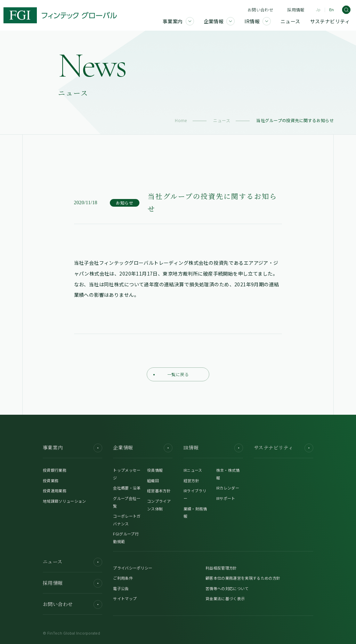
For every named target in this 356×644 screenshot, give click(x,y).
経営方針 (191, 480)
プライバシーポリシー (133, 568)
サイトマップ (125, 598)
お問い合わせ (260, 10)
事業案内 (72, 448)
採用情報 (296, 10)
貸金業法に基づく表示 (225, 598)
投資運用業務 (55, 491)
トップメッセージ (127, 474)
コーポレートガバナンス (127, 520)
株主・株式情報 (228, 474)
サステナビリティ (284, 448)
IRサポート (226, 498)
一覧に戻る (171, 374)
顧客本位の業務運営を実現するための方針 (243, 578)
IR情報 (213, 448)
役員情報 (155, 470)
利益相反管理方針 (221, 568)
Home (181, 120)
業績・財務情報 (195, 512)
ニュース (222, 120)
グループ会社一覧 (127, 502)
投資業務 (51, 480)
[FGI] (60, 15)
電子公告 (121, 588)
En (331, 10)
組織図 (153, 480)
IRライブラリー (195, 494)
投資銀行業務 (55, 470)
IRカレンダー (228, 488)
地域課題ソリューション (64, 501)
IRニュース (193, 470)
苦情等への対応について (227, 588)
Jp (318, 10)
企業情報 (143, 448)
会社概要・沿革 (127, 488)
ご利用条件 (123, 578)
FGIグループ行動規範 (126, 538)
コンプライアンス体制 (159, 505)
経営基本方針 (159, 491)
